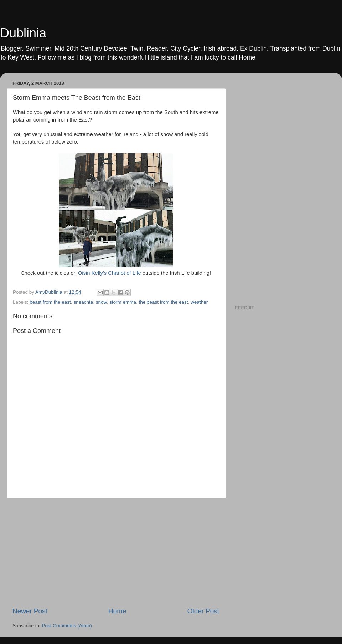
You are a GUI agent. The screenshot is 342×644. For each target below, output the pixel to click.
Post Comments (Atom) (67, 626)
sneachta (83, 302)
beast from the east (50, 302)
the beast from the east (164, 302)
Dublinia (23, 33)
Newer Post (30, 611)
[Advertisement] (116, 552)
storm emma (123, 302)
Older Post (203, 611)
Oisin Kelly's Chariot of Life (110, 273)
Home (117, 611)
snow (101, 302)
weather (199, 302)
